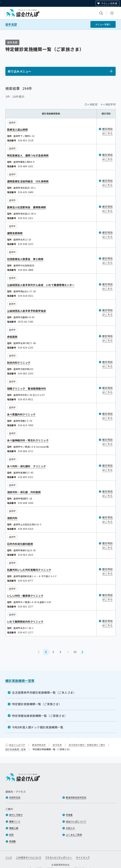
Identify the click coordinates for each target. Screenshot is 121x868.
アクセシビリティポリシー (59, 857)
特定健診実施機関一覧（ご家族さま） (37, 704)
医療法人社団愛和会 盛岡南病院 (27, 207)
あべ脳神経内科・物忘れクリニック (28, 440)
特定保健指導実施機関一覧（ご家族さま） (40, 716)
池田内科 (12, 518)
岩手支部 (11, 24)
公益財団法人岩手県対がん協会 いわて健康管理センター (41, 285)
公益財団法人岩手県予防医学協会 (27, 311)
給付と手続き (16, 815)
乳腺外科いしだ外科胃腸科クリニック (29, 570)
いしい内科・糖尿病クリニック (25, 596)
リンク (9, 857)
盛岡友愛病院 (15, 233)
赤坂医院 (12, 337)
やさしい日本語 (109, 3)
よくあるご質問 (74, 835)
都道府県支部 (39, 745)
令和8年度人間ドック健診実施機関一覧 (38, 727)
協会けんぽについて (76, 821)
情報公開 (14, 828)
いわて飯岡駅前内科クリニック (25, 622)
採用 (11, 835)
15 (75, 652)
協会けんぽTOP (17, 745)
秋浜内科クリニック (19, 363)
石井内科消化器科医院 (20, 544)
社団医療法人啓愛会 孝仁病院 (25, 259)
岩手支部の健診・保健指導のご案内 (87, 745)
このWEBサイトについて (29, 857)
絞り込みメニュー (20, 71)
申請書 (69, 815)
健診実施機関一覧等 (20, 681)
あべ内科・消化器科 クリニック (27, 466)
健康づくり (15, 821)
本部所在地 (15, 797)
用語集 (13, 841)
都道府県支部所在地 (76, 797)
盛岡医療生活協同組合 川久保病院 (28, 181)
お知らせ (70, 828)
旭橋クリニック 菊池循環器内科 (27, 388)
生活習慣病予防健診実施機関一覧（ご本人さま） (44, 692)
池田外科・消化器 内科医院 (24, 492)
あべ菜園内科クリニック (21, 414)
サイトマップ (83, 857)
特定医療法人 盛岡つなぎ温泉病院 (28, 155)
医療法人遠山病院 (17, 129)
